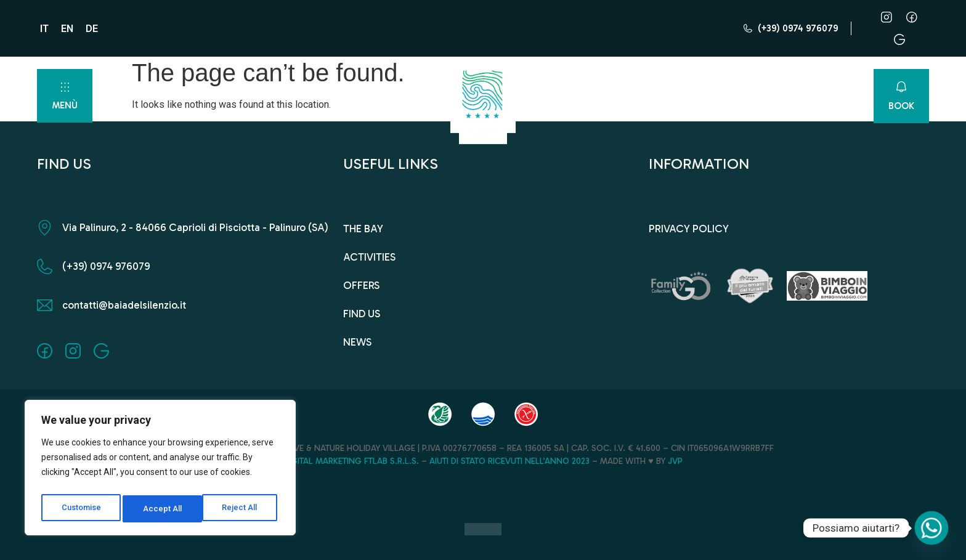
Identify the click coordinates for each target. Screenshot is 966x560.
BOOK (901, 106)
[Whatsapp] (931, 528)
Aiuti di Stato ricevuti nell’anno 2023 (509, 461)
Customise (81, 509)
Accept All (241, 509)
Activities (369, 257)
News (357, 342)
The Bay (363, 229)
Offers (361, 285)
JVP (675, 461)
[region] (160, 471)
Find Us (362, 314)
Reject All (162, 509)
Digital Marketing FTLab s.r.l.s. (351, 461)
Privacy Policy (689, 229)
